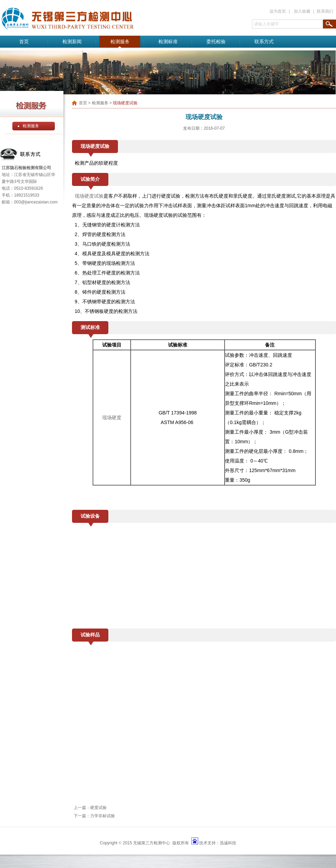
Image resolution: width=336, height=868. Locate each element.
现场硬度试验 (89, 196)
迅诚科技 (228, 843)
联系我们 (325, 11)
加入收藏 (302, 11)
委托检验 (216, 42)
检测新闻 (72, 42)
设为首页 (278, 11)
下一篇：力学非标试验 (94, 816)
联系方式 (264, 42)
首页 (24, 42)
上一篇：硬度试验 (90, 808)
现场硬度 (112, 418)
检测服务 (120, 42)
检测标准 (168, 42)
